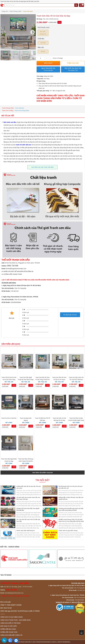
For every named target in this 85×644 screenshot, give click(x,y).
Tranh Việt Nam (20, 108)
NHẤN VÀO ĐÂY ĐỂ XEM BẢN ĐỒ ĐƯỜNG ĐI (18, 271)
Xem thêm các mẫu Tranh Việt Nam (42, 167)
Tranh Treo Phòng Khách (22, 111)
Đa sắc (43, 51)
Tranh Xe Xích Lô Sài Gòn (9, 418)
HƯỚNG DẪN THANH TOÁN (13, 274)
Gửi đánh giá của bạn (70, 315)
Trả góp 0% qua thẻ (73, 69)
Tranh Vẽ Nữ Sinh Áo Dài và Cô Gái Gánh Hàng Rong (9, 380)
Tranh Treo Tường (8, 111)
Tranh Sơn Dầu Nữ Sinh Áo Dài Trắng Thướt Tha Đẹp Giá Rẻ (43, 380)
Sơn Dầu (43, 43)
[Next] (33, 32)
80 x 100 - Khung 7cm (43, 33)
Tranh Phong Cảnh (8, 108)
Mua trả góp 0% (48, 69)
